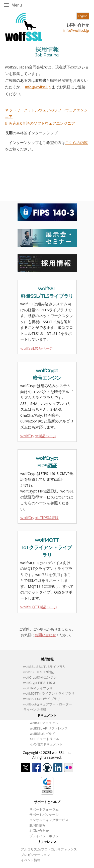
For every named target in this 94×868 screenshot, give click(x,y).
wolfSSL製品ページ (36, 348)
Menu (18, 5)
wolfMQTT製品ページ (39, 607)
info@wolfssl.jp (76, 31)
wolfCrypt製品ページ (38, 436)
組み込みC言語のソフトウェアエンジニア (40, 123)
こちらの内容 (76, 143)
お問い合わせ (45, 635)
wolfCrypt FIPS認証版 (39, 518)
